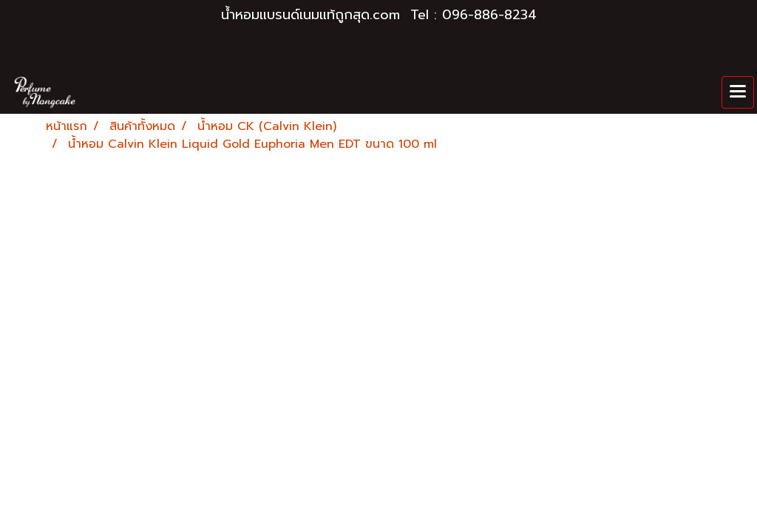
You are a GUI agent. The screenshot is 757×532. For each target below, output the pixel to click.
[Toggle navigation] (738, 92)
